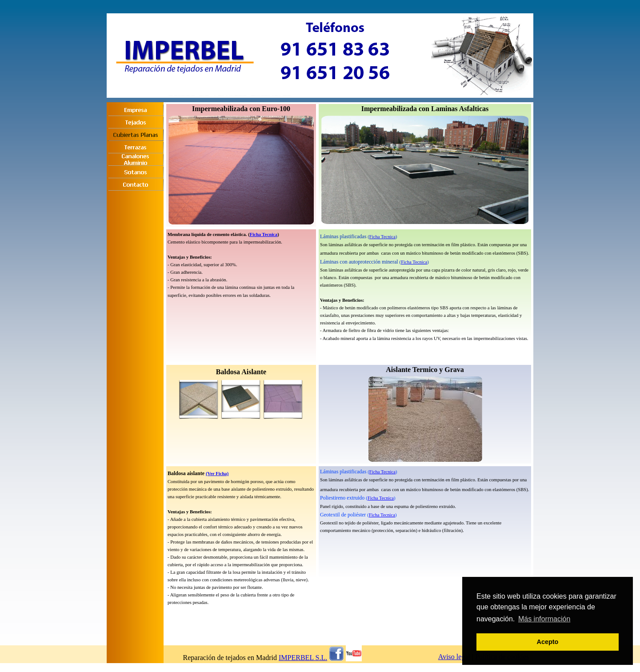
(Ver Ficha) (217, 474)
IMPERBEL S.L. (303, 658)
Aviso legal (454, 657)
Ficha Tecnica (264, 234)
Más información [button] (544, 619)
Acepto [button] (548, 642)
